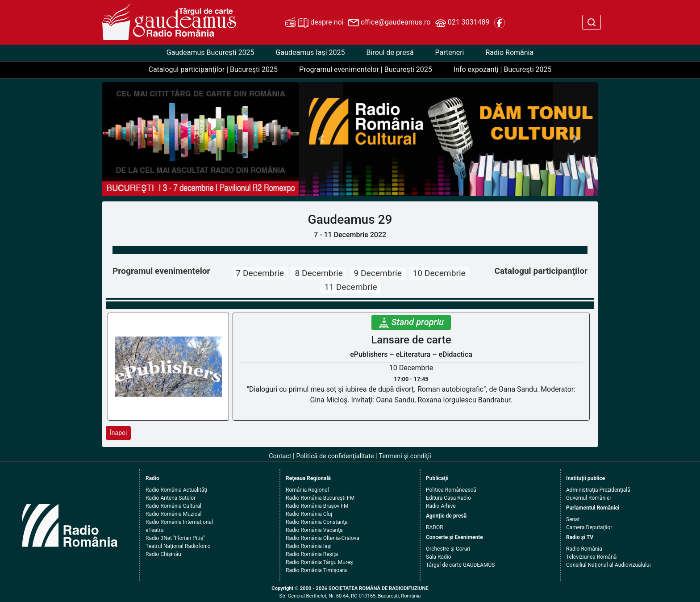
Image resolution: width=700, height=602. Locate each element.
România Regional (307, 490)
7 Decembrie (260, 273)
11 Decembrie (350, 287)
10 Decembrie (439, 273)
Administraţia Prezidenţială (598, 490)
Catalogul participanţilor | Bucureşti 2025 (213, 69)
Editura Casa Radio (448, 498)
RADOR (435, 527)
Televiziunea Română (591, 557)
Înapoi (118, 433)
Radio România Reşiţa (312, 554)
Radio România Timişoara (316, 570)
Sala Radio (439, 557)
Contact (280, 456)
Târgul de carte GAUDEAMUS (460, 565)
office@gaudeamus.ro (389, 23)
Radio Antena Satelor (171, 498)
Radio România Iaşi (309, 546)
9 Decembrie (377, 273)
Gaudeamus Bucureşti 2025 (210, 52)
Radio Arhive (441, 506)
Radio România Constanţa (317, 522)
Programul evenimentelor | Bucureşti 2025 (366, 69)
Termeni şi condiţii (405, 456)
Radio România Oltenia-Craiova (323, 538)
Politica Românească (451, 490)
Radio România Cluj (309, 514)
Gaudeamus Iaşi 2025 (310, 52)
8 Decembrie (319, 273)
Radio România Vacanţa (314, 530)
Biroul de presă (390, 52)
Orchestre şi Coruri (448, 549)
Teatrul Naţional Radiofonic (178, 546)
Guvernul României (588, 498)
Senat (573, 519)
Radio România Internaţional (179, 522)
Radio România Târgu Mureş (319, 562)
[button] (321, 139)
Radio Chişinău (163, 554)
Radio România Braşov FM (317, 506)
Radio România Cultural (173, 506)
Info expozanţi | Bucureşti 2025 (503, 69)
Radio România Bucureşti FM (320, 498)
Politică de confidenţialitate (335, 456)
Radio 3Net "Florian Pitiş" (175, 538)
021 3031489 (462, 23)
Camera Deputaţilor (589, 527)
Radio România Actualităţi (176, 490)
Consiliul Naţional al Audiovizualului (608, 565)
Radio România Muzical (173, 514)
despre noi (314, 23)
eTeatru (154, 530)
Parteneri (450, 52)
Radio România (509, 52)
